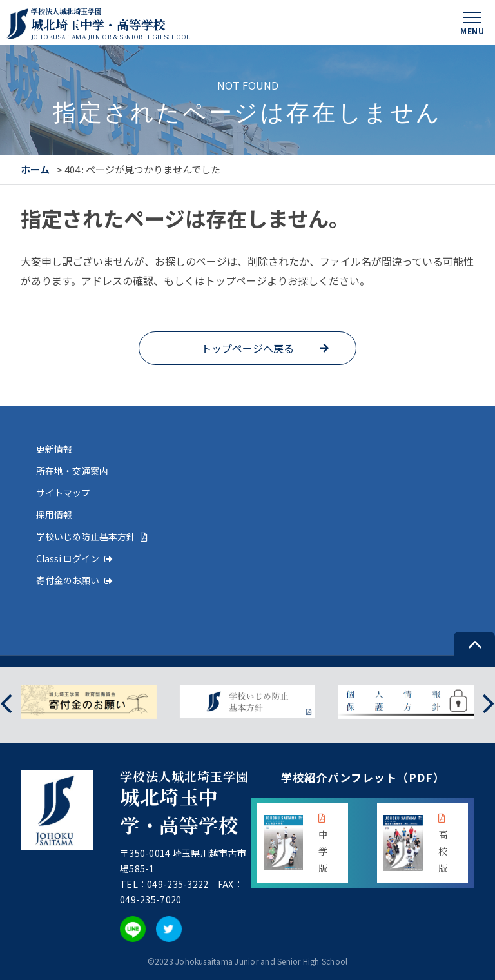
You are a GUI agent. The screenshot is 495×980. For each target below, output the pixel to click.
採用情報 (54, 514)
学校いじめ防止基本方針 (92, 536)
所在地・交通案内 (72, 471)
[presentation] (6, 702)
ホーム (35, 169)
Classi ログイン (74, 558)
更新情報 (54, 449)
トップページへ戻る (247, 348)
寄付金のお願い (74, 580)
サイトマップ (63, 493)
